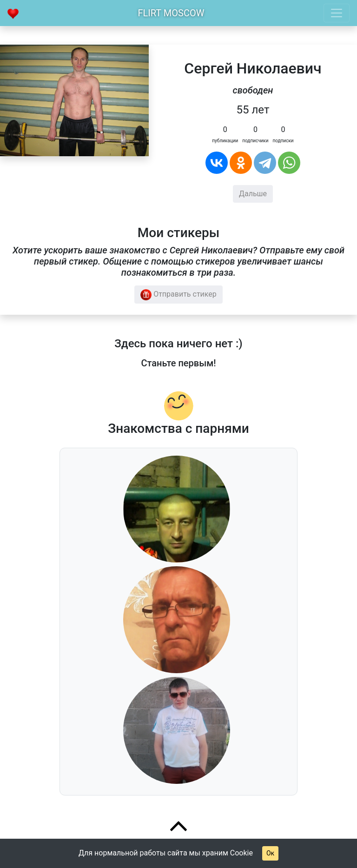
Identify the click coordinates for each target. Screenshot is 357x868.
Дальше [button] (253, 194)
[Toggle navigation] (337, 13)
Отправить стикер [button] (178, 295)
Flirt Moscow (171, 13)
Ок (270, 853)
